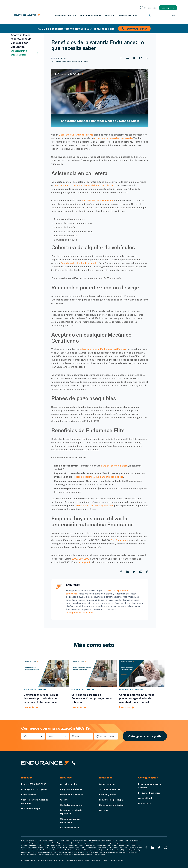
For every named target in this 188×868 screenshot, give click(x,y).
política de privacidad (28, 860)
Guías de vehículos (70, 828)
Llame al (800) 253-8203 (34, 784)
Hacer (51, 736)
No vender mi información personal (78, 860)
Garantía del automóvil (71, 794)
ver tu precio (84, 562)
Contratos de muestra (71, 805)
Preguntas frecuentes (71, 789)
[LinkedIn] (153, 847)
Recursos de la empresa (36, 690)
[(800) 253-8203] (159, 15)
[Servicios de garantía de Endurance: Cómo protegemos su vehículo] (94, 673)
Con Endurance (119, 540)
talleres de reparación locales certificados (103, 349)
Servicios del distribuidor (112, 805)
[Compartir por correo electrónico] (141, 58)
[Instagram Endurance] (165, 847)
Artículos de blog (69, 784)
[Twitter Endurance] (159, 847)
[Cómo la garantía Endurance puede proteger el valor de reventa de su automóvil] (142, 673)
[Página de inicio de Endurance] (27, 15)
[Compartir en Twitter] (134, 58)
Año (25, 736)
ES (174, 15)
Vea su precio (168, 8)
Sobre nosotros (107, 784)
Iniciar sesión (148, 8)
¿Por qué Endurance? (110, 789)
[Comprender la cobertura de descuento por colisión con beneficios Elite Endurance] (46, 673)
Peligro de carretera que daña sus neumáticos (98, 477)
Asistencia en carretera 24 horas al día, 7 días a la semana (86, 185)
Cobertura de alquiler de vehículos (79, 263)
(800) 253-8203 (81, 559)
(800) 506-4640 (134, 29)
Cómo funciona (29, 794)
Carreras (104, 810)
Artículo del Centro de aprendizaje (95, 505)
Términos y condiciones (99, 860)
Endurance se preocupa (111, 800)
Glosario (64, 800)
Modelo (76, 736)
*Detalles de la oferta (116, 860)
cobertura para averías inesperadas (114, 138)
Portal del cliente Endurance (98, 200)
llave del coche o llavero (114, 466)
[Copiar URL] (147, 58)
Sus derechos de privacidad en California (51, 860)
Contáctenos (145, 803)
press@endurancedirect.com (80, 612)
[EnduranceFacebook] (146, 847)
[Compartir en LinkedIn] (128, 58)
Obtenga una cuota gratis (25, 53)
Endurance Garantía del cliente (76, 135)
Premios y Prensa (108, 794)
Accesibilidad (145, 798)
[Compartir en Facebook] (121, 58)
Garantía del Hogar (31, 808)
